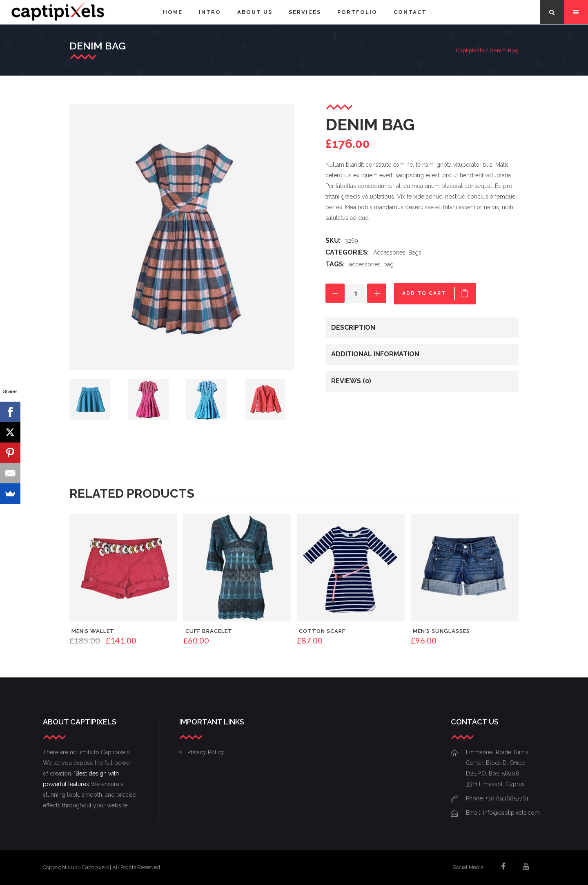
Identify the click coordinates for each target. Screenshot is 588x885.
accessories (365, 264)
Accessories (389, 253)
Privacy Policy (206, 752)
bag (389, 264)
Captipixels (470, 50)
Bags (415, 253)
